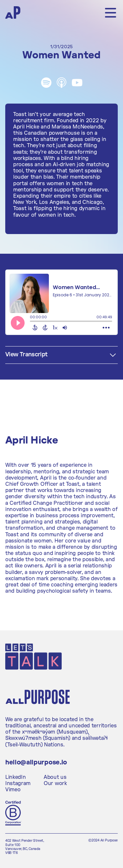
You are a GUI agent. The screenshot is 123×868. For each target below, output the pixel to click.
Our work (55, 783)
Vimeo (13, 790)
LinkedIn (15, 777)
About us (55, 777)
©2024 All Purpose (103, 840)
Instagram (18, 783)
